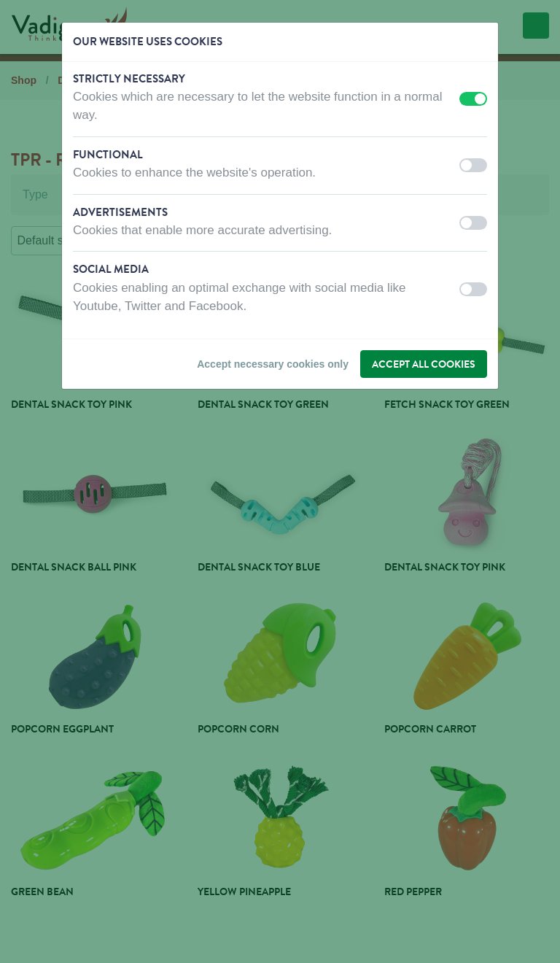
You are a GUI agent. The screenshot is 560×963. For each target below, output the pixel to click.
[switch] (473, 99)
